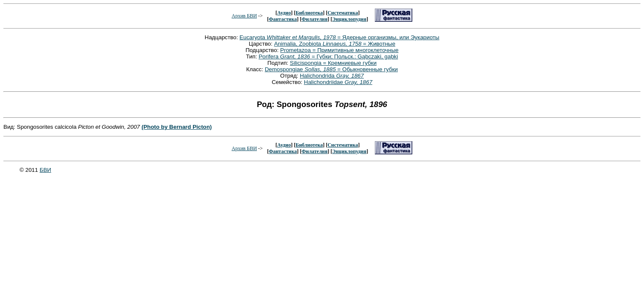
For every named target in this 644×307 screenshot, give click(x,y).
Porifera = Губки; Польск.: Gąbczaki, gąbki (328, 56)
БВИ (45, 170)
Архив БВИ (244, 16)
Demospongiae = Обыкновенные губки (331, 69)
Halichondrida (332, 76)
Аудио (284, 13)
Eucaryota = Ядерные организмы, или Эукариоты (339, 37)
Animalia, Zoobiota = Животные (335, 44)
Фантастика (283, 19)
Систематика (343, 13)
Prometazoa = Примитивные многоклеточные (339, 50)
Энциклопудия (349, 19)
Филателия (315, 19)
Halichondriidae (338, 82)
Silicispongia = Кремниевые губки (333, 63)
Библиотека (309, 13)
